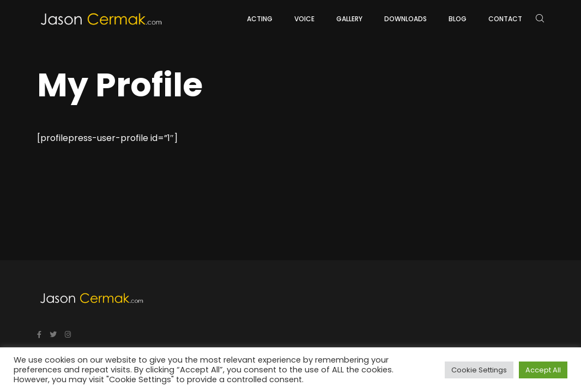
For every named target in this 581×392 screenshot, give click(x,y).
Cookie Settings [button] (479, 370)
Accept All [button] (543, 370)
